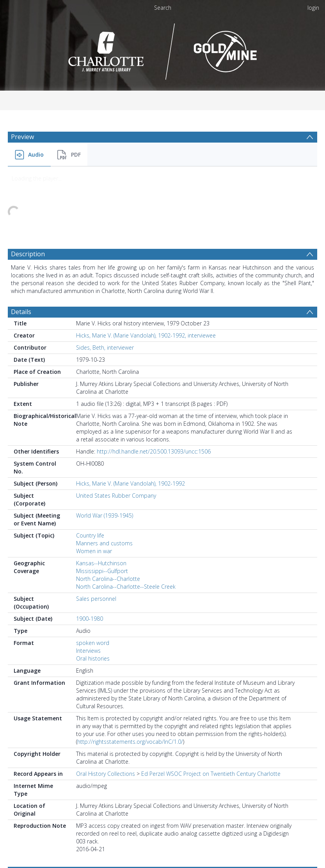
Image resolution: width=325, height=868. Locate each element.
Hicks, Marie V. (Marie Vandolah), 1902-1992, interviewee (146, 269)
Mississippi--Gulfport (102, 505)
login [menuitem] (313, 8)
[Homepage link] (162, 49)
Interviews (88, 584)
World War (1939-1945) (105, 449)
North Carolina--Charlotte (108, 512)
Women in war (94, 485)
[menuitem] (29, 155)
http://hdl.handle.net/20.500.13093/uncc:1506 (154, 385)
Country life (90, 469)
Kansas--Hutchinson (101, 497)
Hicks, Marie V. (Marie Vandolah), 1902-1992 (131, 417)
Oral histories (93, 592)
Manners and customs (104, 477)
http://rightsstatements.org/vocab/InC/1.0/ (130, 675)
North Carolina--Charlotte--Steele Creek (126, 520)
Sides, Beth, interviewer (105, 281)
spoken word (93, 576)
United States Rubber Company (116, 429)
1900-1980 (90, 552)
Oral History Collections (106, 707)
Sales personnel (96, 532)
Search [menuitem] (163, 8)
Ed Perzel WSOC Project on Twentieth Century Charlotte (211, 707)
